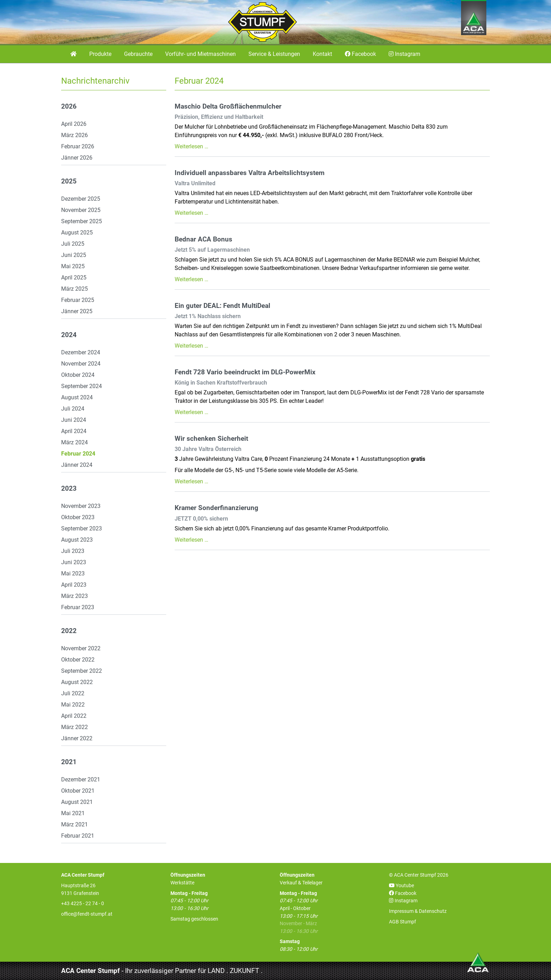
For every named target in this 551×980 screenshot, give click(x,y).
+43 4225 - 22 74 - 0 (83, 904)
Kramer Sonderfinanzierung (216, 508)
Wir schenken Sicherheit (211, 439)
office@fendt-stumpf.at (87, 914)
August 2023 (77, 540)
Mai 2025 (73, 266)
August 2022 (77, 682)
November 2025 (81, 210)
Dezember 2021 (81, 779)
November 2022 (81, 648)
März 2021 (74, 824)
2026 (69, 107)
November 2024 (81, 364)
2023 (69, 489)
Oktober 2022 (78, 660)
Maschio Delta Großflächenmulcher (228, 107)
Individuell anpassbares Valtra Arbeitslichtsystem (249, 173)
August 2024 (77, 397)
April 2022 (74, 716)
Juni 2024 (74, 420)
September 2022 (82, 671)
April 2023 (74, 585)
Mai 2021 (73, 813)
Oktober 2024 (78, 375)
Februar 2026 (78, 146)
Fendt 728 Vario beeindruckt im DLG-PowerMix (245, 372)
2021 (69, 762)
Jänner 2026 (77, 158)
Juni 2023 (74, 562)
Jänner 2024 (77, 465)
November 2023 (81, 506)
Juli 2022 (73, 693)
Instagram (403, 901)
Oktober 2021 (78, 791)
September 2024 (82, 386)
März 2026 (74, 135)
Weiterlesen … (192, 146)
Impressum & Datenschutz (418, 911)
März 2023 (74, 596)
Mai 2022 (73, 705)
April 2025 (74, 278)
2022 (69, 631)
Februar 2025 (78, 300)
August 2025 (77, 233)
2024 (69, 335)
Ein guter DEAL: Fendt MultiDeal (222, 306)
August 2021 (77, 802)
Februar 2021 (78, 836)
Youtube (401, 886)
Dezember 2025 (81, 199)
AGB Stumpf (403, 922)
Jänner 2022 (77, 738)
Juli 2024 (73, 409)
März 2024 (74, 442)
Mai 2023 (73, 573)
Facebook (403, 893)
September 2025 (82, 221)
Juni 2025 (74, 255)
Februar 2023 (78, 607)
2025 (69, 181)
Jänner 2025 (77, 311)
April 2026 (74, 124)
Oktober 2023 (78, 517)
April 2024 (74, 431)
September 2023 (82, 528)
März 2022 (74, 727)
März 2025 (74, 289)
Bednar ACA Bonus (203, 239)
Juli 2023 (73, 551)
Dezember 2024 (81, 352)
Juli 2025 (73, 244)
